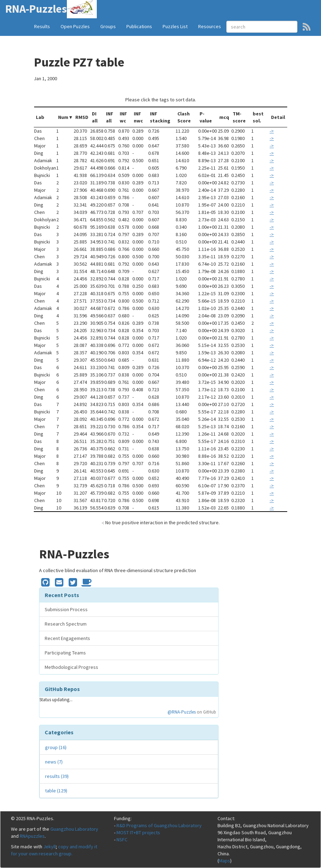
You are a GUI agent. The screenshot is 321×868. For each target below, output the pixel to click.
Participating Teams (65, 653)
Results (42, 26)
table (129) (56, 791)
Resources (210, 26)
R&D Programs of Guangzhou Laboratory (159, 825)
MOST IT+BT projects (138, 832)
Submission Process (66, 609)
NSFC (122, 840)
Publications (139, 26)
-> (272, 131)
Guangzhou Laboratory (74, 829)
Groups (108, 26)
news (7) (54, 762)
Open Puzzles (75, 26)
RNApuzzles (32, 836)
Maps (225, 861)
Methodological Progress (71, 667)
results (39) (57, 776)
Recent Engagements (67, 638)
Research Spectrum (66, 624)
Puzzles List (175, 26)
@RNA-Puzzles (182, 712)
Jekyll (49, 847)
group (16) (56, 747)
